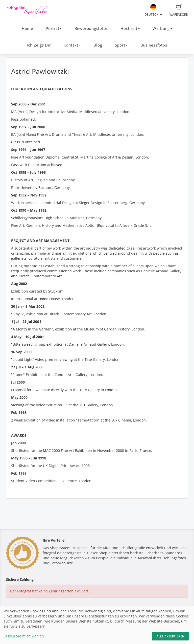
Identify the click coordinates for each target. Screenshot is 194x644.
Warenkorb (179, 10)
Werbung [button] (162, 28)
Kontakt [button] (72, 45)
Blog (98, 45)
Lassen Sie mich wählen (24, 636)
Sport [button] (121, 45)
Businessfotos (154, 45)
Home (27, 28)
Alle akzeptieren (170, 636)
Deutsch (153, 10)
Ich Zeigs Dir (39, 45)
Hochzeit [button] (130, 28)
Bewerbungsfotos (91, 28)
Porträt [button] (54, 28)
